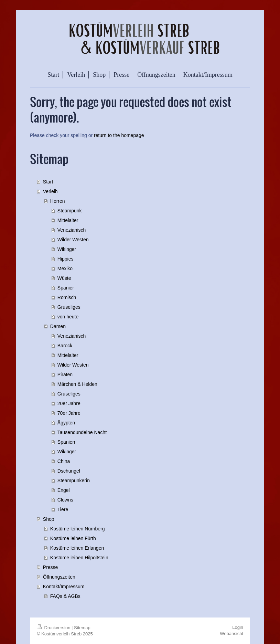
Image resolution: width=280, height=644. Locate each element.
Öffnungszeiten (59, 577)
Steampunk (70, 211)
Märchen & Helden (77, 384)
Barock (65, 346)
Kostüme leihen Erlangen (77, 548)
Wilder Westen (73, 240)
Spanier (66, 288)
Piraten (65, 374)
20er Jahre (69, 403)
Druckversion (54, 628)
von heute (68, 317)
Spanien (66, 442)
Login (238, 627)
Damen (58, 326)
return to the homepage (119, 135)
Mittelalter (68, 220)
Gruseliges (69, 307)
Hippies (66, 259)
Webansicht (231, 634)
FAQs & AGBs (65, 596)
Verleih (50, 191)
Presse (51, 567)
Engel (64, 490)
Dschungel (69, 471)
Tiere (63, 509)
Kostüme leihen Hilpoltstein (79, 558)
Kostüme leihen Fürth (73, 538)
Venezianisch (72, 230)
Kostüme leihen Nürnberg (78, 529)
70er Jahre (69, 413)
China (64, 461)
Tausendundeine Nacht (82, 432)
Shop (49, 519)
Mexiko (65, 268)
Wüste (64, 278)
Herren (58, 201)
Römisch (67, 297)
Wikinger (67, 249)
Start (48, 182)
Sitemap (82, 628)
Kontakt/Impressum (64, 587)
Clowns (65, 500)
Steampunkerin (74, 481)
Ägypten (66, 423)
